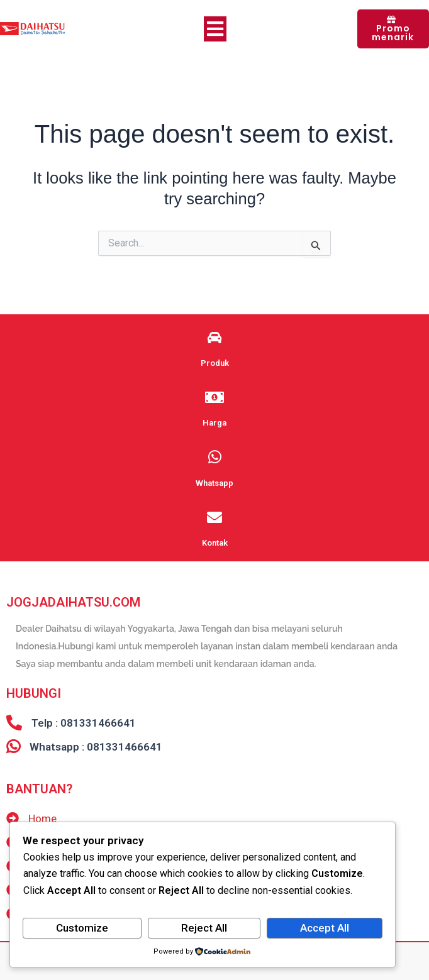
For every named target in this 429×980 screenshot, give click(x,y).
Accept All (325, 928)
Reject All (204, 928)
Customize (82, 928)
